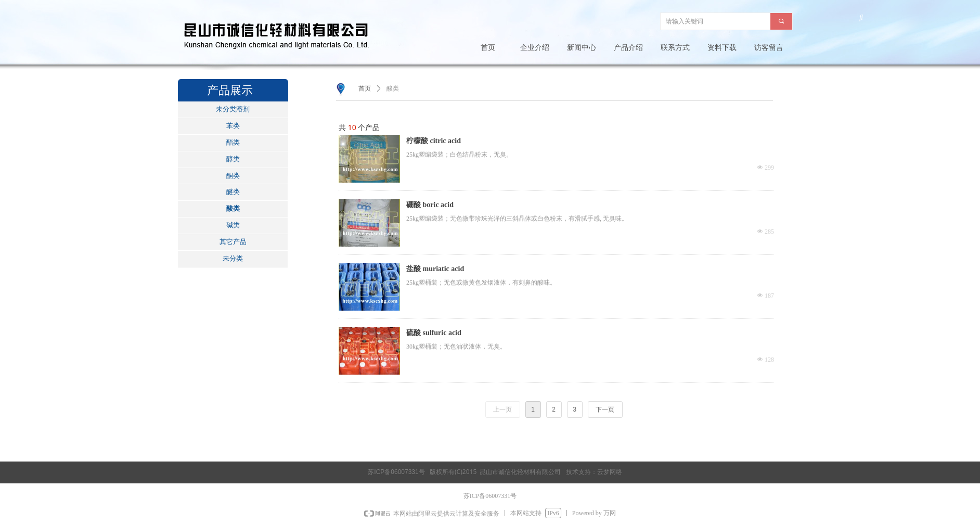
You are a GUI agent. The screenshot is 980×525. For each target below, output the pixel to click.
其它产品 (233, 242)
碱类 (233, 225)
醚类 (233, 192)
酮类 (233, 176)
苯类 (233, 126)
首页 (365, 88)
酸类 (233, 208)
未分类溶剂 (233, 109)
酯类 (233, 142)
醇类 (233, 159)
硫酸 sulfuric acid (434, 333)
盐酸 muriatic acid (435, 269)
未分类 (233, 258)
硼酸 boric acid (430, 205)
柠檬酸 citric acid (434, 141)
